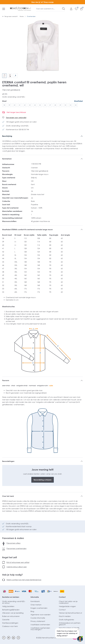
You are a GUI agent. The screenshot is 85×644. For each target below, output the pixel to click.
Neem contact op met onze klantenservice (24, 580)
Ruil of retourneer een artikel (18, 562)
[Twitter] (9, 638)
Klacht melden (65, 616)
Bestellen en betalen (11, 597)
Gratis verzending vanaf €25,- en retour (14, 602)
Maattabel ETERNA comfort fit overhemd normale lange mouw (27, 229)
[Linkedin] (14, 638)
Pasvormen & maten (13, 538)
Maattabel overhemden (40, 625)
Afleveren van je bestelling (13, 613)
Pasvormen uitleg (13, 543)
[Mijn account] (70, 9)
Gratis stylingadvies (66, 620)
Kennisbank (35, 601)
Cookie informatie (38, 618)
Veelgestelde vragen (67, 606)
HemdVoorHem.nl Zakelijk (69, 628)
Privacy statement (38, 621)
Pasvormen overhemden (16, 548)
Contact (62, 597)
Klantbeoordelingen (10, 623)
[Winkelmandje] (80, 9)
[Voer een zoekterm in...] (49, 9)
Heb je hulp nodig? (12, 575)
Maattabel (78, 101)
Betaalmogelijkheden (11, 610)
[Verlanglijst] (75, 9)
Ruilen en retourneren (11, 616)
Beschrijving (7, 136)
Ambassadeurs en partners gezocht (70, 624)
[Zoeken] (64, 9)
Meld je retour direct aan (17, 567)
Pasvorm (6, 380)
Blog (32, 611)
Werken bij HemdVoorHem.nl (70, 613)
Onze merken (36, 605)
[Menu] (4, 9)
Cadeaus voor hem (10, 626)
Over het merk (8, 496)
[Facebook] (4, 638)
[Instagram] (18, 638)
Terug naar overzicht (10, 16)
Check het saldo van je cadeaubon (68, 602)
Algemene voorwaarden (41, 615)
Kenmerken (7, 159)
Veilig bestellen (8, 606)
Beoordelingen (8, 461)
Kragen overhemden (39, 608)
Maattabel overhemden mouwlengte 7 (40, 629)
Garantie (6, 620)
